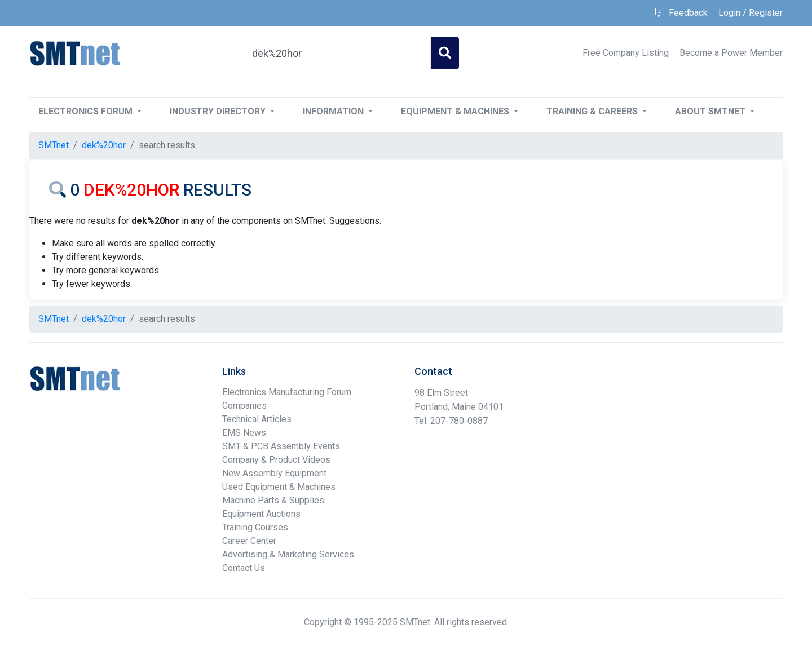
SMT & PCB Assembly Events (281, 446)
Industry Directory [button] (219, 111)
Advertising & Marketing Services (288, 554)
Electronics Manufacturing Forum (287, 392)
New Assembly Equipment (274, 473)
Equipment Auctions (261, 514)
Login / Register (751, 13)
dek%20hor (104, 145)
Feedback (681, 13)
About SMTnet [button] (711, 111)
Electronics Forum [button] (87, 111)
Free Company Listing (626, 53)
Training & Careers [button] (593, 111)
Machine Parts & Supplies (273, 500)
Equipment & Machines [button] (456, 111)
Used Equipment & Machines (279, 487)
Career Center (249, 541)
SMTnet (54, 145)
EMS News (244, 433)
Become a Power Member (731, 53)
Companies (244, 406)
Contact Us (244, 568)
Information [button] (334, 111)
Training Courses (255, 527)
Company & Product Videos (276, 460)
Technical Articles (257, 419)
